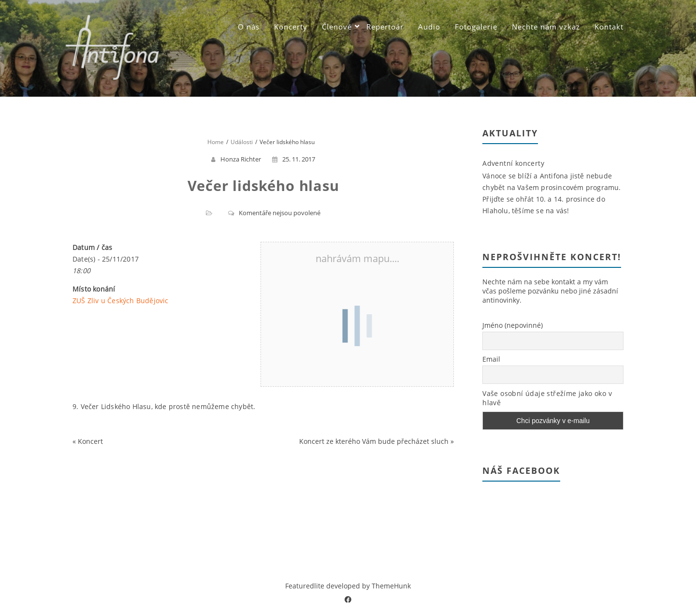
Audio (429, 27)
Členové (337, 27)
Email (491, 359)
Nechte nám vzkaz (546, 27)
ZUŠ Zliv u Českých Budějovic (121, 301)
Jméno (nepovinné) (513, 325)
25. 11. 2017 (294, 159)
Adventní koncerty (513, 163)
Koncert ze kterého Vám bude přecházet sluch (374, 441)
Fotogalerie (476, 27)
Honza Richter (241, 159)
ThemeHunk (391, 586)
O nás (249, 27)
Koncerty (291, 27)
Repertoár (385, 27)
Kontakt (609, 27)
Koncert (90, 441)
